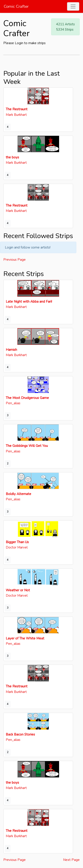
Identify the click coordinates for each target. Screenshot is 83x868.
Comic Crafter (16, 6)
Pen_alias (13, 403)
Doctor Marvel (17, 547)
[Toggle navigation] (73, 7)
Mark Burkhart (16, 115)
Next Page (71, 860)
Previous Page (14, 260)
